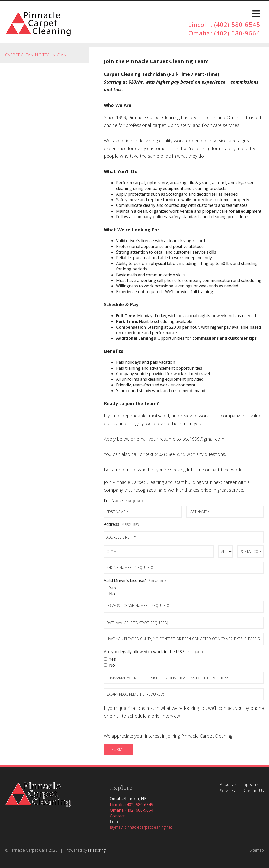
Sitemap (257, 850)
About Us (228, 784)
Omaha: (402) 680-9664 (224, 33)
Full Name (114, 501)
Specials (251, 784)
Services (227, 791)
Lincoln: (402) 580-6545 (224, 24)
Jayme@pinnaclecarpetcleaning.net (141, 827)
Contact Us (254, 791)
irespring (98, 850)
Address (112, 524)
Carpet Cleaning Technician (36, 55)
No (109, 594)
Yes (110, 588)
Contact (117, 816)
